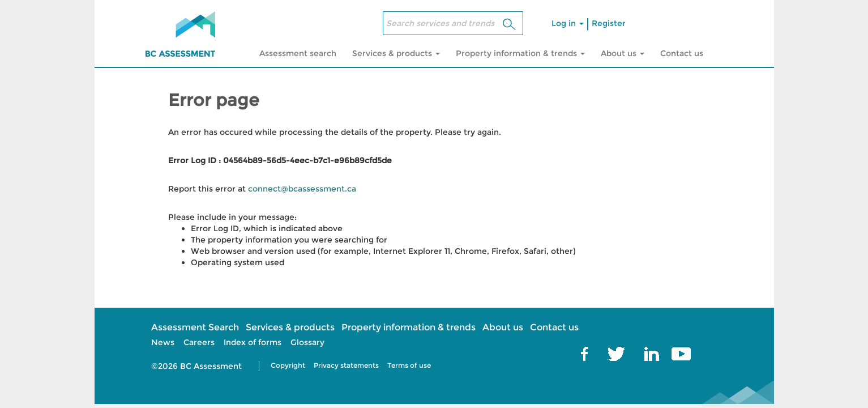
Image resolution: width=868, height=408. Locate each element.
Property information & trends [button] (520, 53)
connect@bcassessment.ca (302, 189)
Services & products (290, 327)
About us (503, 327)
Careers (199, 342)
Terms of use (409, 365)
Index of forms (253, 342)
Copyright (288, 365)
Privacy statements (346, 365)
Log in (568, 23)
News (163, 342)
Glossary (307, 342)
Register (609, 23)
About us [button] (623, 53)
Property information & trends (409, 327)
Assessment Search (195, 327)
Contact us (682, 53)
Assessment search (298, 53)
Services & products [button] (396, 53)
